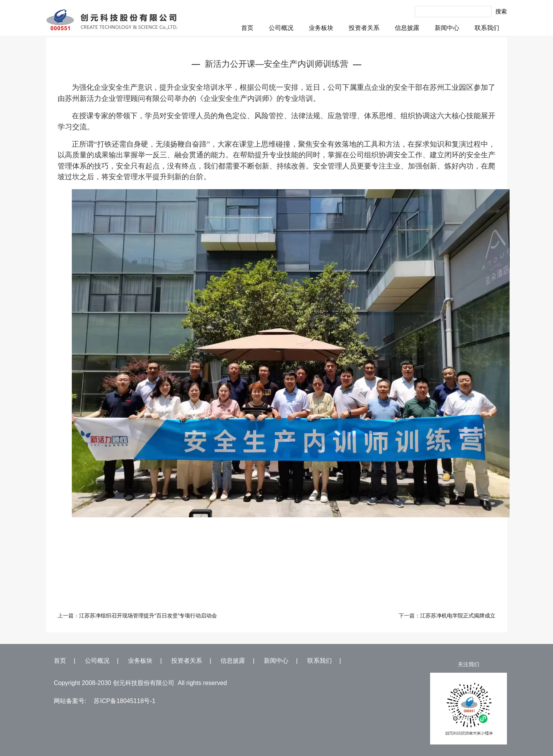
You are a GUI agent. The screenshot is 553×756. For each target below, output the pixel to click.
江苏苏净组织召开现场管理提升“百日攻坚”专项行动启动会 (148, 616)
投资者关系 (364, 28)
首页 (247, 28)
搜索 (501, 11)
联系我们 (487, 28)
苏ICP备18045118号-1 (124, 701)
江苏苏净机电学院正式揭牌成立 (458, 616)
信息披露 (407, 28)
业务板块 (321, 28)
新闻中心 (447, 28)
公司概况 (281, 28)
